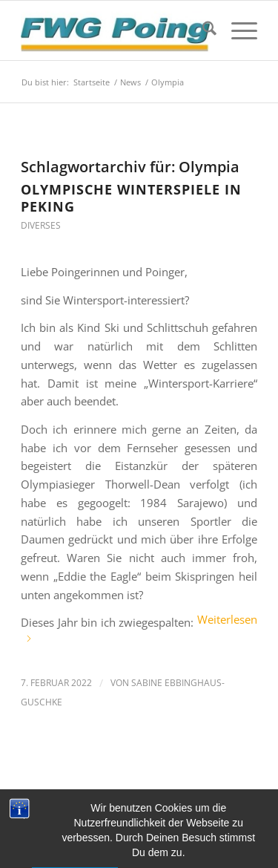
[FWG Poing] (115, 30)
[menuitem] (202, 30)
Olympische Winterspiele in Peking (131, 198)
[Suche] (202, 30)
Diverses (41, 225)
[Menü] (237, 30)
